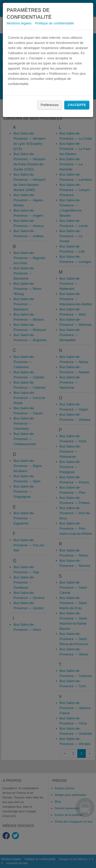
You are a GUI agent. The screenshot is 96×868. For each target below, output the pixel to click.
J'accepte (77, 105)
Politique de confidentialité (54, 23)
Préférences (50, 105)
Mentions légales (19, 23)
